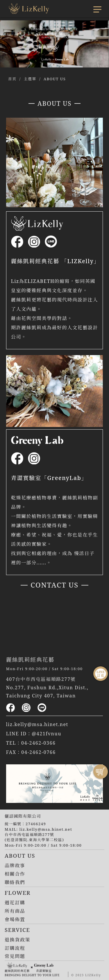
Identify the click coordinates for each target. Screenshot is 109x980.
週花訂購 (15, 903)
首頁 (12, 79)
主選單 (30, 79)
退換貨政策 (17, 940)
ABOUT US (55, 79)
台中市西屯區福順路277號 (29, 834)
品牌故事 (15, 866)
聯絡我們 (15, 882)
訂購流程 (15, 948)
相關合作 (15, 874)
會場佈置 (15, 919)
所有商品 (15, 911)
